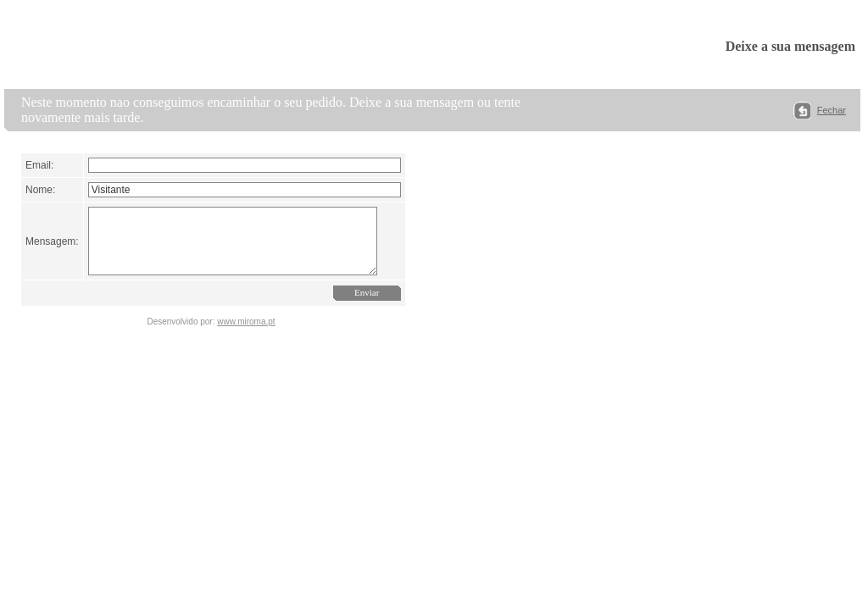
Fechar (832, 110)
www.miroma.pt (246, 334)
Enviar (377, 305)
